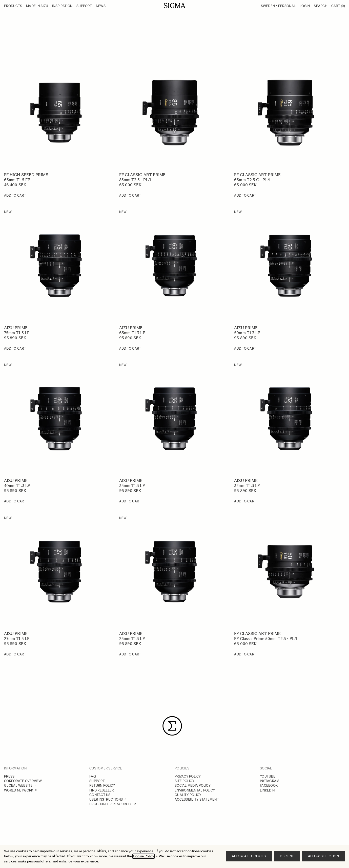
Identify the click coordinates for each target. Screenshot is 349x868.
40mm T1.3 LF (17, 486)
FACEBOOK (269, 786)
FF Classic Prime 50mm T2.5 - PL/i (266, 639)
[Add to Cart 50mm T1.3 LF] (245, 349)
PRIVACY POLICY (188, 776)
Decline (287, 856)
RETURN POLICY (102, 786)
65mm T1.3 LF (132, 333)
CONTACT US (100, 795)
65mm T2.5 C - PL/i (252, 180)
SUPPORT (97, 781)
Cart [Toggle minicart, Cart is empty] (338, 6)
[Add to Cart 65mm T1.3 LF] (130, 349)
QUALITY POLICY (188, 795)
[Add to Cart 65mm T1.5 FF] (15, 196)
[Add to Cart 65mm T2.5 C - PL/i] (245, 196)
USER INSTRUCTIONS (106, 799)
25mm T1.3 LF (132, 639)
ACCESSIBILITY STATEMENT (197, 799)
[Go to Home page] (174, 6)
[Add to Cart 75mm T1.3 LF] (15, 349)
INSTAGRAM (270, 781)
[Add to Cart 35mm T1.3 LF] (130, 501)
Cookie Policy (143, 856)
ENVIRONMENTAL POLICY (195, 790)
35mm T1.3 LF (132, 486)
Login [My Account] (305, 6)
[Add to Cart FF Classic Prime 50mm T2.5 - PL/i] (245, 654)
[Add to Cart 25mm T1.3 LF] (130, 654)
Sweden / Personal (278, 6)
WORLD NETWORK (19, 790)
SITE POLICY (184, 781)
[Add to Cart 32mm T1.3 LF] (245, 501)
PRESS (9, 776)
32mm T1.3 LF (247, 486)
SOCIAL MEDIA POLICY (193, 786)
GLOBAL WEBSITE (18, 786)
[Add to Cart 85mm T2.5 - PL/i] (130, 196)
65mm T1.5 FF (17, 180)
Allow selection (323, 856)
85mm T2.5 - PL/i (135, 180)
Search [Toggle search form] (321, 6)
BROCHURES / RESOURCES (111, 804)
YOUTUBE (268, 776)
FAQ (93, 776)
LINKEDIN (267, 790)
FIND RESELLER (101, 790)
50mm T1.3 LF (247, 333)
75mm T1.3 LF (17, 333)
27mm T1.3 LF (17, 639)
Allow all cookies (249, 856)
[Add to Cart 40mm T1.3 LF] (15, 501)
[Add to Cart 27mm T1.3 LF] (15, 654)
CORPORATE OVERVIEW (23, 781)
